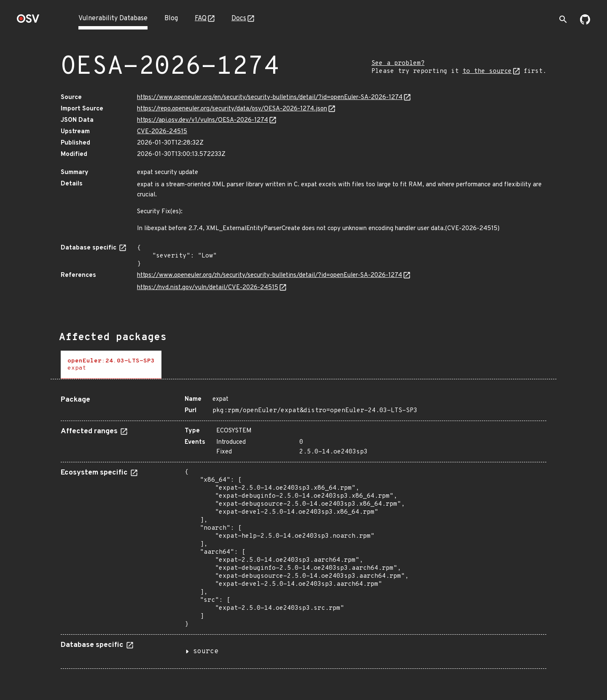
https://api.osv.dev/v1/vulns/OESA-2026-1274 (203, 120)
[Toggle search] (563, 19)
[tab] (111, 365)
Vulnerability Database (113, 19)
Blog (171, 19)
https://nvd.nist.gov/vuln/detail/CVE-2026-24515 (208, 288)
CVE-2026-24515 (162, 132)
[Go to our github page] (585, 23)
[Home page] (28, 21)
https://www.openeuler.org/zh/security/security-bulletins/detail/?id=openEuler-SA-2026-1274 (270, 275)
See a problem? (398, 63)
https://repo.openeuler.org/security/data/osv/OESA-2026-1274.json (232, 109)
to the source (487, 71)
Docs (239, 19)
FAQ (201, 19)
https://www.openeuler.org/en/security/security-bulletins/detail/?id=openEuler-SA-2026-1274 (270, 98)
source (206, 652)
